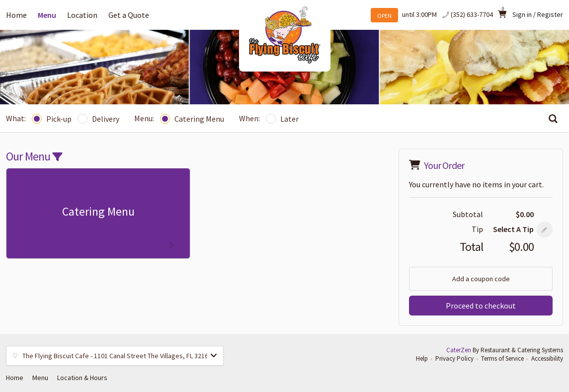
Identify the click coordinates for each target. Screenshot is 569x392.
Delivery (98, 119)
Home (16, 15)
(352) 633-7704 (472, 14)
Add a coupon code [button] (481, 279)
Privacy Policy (454, 358)
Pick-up (52, 119)
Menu (47, 15)
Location (82, 15)
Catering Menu (192, 119)
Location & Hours (82, 378)
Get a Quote (129, 15)
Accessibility (547, 358)
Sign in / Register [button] (538, 14)
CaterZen (459, 350)
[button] (545, 230)
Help (422, 358)
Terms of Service (502, 358)
